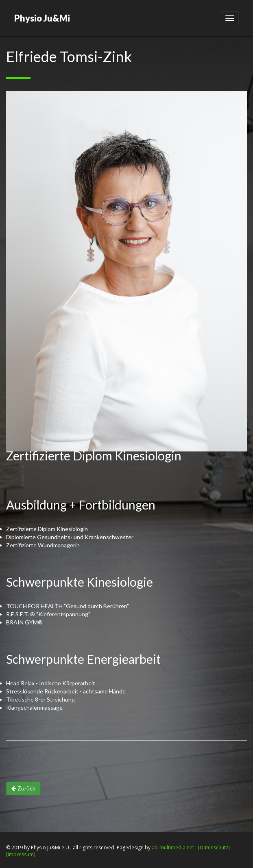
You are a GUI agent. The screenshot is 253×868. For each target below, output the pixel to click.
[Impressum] (21, 854)
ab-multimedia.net (173, 847)
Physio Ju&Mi (42, 18)
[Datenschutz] (214, 847)
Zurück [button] (23, 788)
